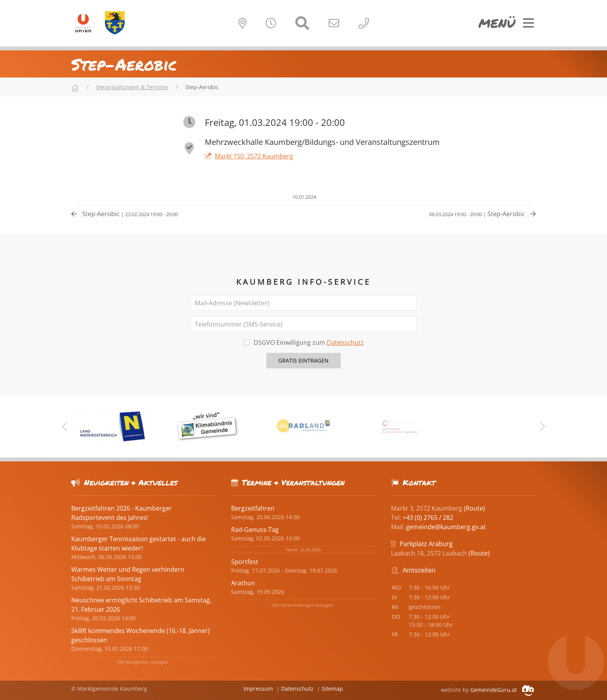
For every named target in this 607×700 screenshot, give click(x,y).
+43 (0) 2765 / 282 (428, 518)
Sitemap (332, 689)
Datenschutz (345, 342)
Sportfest (245, 562)
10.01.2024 (304, 197)
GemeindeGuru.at (502, 690)
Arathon (243, 583)
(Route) (474, 508)
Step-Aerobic (125, 214)
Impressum (258, 689)
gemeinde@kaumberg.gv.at (446, 527)
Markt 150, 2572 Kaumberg (249, 156)
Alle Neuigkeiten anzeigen (143, 662)
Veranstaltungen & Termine (132, 87)
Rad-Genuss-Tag (255, 530)
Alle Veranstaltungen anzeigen (303, 605)
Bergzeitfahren (253, 508)
